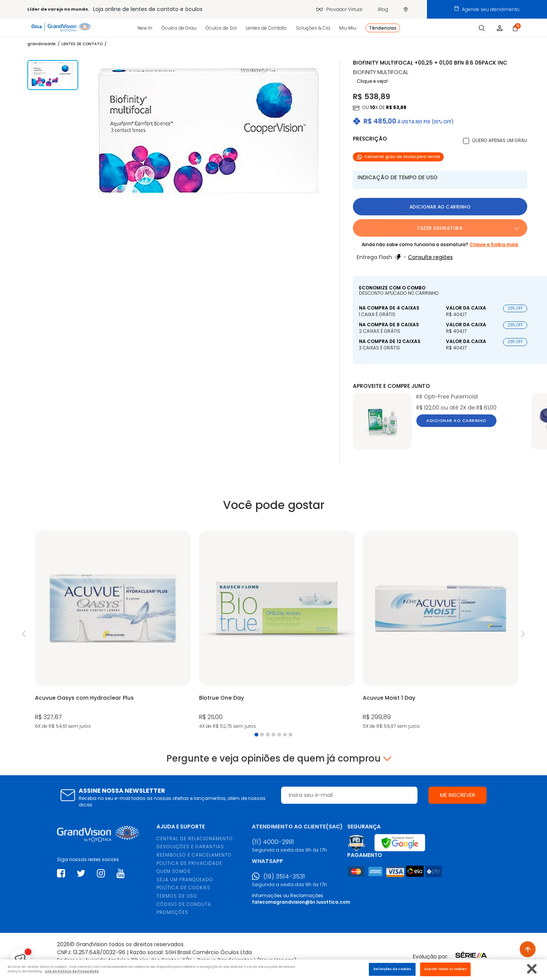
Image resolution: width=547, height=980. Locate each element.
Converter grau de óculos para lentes (398, 157)
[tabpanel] (113, 631)
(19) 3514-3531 (284, 877)
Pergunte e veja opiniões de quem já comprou (273, 759)
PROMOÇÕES (172, 912)
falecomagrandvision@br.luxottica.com (301, 902)
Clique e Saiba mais (494, 244)
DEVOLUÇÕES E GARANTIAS (190, 846)
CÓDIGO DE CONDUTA (184, 904)
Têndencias (383, 28)
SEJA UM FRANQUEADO (185, 880)
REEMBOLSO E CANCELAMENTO (194, 855)
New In (145, 28)
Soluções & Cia (313, 28)
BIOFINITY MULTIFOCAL (381, 72)
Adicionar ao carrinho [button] (440, 207)
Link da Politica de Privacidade (72, 971)
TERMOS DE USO (177, 896)
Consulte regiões (430, 257)
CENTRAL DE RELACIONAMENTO (195, 839)
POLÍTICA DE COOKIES (183, 888)
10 (373, 107)
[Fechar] (532, 969)
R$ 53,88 (396, 107)
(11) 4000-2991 (273, 842)
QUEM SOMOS (174, 871)
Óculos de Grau (179, 28)
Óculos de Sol (221, 28)
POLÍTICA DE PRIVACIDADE (189, 863)
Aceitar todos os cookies (445, 969)
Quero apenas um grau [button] (500, 140)
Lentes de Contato (266, 28)
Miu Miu (348, 28)
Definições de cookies (392, 969)
